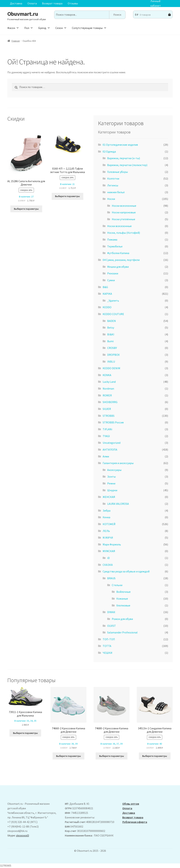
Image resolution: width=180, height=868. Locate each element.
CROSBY (112, 348)
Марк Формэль (112, 544)
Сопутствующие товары (89, 28)
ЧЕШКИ (107, 653)
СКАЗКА (108, 565)
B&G (105, 287)
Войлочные (123, 592)
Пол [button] (29, 28)
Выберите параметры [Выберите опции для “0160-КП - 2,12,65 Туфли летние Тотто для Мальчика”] (67, 196)
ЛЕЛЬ (106, 531)
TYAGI (106, 436)
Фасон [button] (13, 28)
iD (108, 558)
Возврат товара (52, 3)
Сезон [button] (61, 28)
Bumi (110, 341)
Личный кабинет (156, 4)
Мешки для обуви (118, 267)
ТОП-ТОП (109, 639)
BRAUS (111, 578)
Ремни (111, 483)
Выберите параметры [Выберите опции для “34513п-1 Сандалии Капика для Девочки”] (155, 756)
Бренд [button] (44, 28)
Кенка (106, 517)
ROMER (107, 395)
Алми (106, 456)
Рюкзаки (113, 273)
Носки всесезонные (124, 206)
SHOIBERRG (110, 402)
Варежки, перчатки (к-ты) (124, 158)
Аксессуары (114, 470)
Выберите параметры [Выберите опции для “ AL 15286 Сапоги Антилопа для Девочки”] (26, 209)
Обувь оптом (131, 804)
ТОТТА (107, 646)
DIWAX (111, 612)
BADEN (112, 321)
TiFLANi (107, 429)
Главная (16, 41)
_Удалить (113, 300)
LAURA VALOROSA (118, 504)
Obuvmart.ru (23, 14)
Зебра (107, 511)
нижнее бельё (116, 192)
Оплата (32, 3)
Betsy (111, 327)
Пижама (112, 239)
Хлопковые (123, 605)
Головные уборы (118, 172)
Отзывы (73, 3)
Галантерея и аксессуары (118, 463)
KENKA (107, 375)
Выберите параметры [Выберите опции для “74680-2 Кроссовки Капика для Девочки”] (112, 756)
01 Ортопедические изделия (120, 145)
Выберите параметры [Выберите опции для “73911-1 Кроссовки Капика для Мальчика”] (25, 733)
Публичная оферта (135, 822)
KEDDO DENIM (111, 368)
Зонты (111, 477)
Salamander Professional (122, 632)
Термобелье (115, 246)
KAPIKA (107, 294)
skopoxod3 (22, 835)
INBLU (111, 362)
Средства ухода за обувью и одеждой (126, 571)
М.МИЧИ (108, 538)
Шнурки (112, 490)
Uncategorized (112, 443)
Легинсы (113, 185)
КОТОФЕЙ (109, 524)
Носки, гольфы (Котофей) (124, 233)
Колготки (113, 178)
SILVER (107, 409)
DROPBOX (113, 355)
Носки (111, 199)
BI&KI (111, 334)
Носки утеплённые (123, 219)
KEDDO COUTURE (113, 314)
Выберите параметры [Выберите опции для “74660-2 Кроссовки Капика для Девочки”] (68, 756)
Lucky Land (109, 382)
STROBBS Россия (113, 422)
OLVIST (112, 626)
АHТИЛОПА (110, 450)
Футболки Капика (118, 253)
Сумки (111, 280)
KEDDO (107, 307)
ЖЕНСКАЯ (109, 497)
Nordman (108, 389)
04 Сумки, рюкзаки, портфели (121, 260)
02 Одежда (109, 151)
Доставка (16, 3)
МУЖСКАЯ (109, 551)
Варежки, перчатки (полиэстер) (127, 165)
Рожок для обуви (122, 619)
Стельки (117, 585)
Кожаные (122, 599)
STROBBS (109, 416)
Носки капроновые (124, 212)
